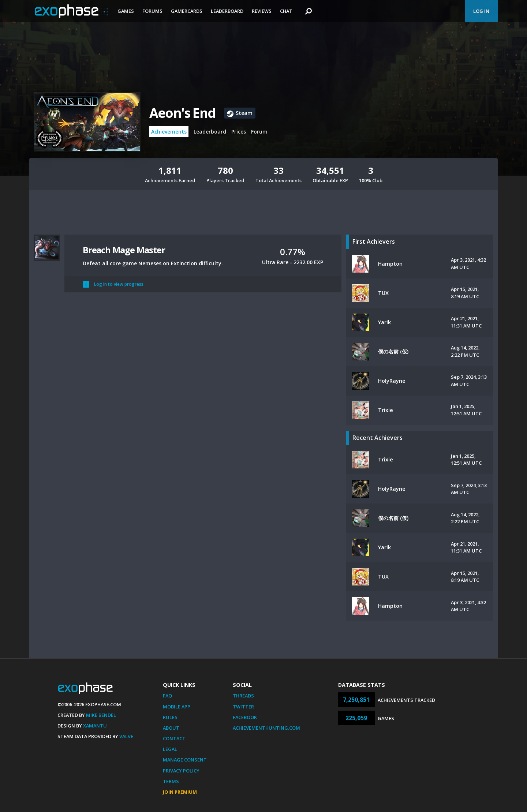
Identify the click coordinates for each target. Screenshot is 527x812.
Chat (286, 11)
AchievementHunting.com (266, 728)
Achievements (169, 132)
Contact (174, 738)
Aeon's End (182, 113)
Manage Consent (185, 760)
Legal (170, 749)
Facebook (245, 717)
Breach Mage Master (124, 250)
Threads (243, 696)
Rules (170, 717)
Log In (481, 11)
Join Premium (180, 792)
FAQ (167, 696)
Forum (259, 132)
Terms (171, 781)
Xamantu (95, 726)
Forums (152, 11)
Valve (126, 736)
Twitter (243, 707)
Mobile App (177, 707)
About (171, 728)
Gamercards (187, 11)
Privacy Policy (181, 771)
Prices (239, 132)
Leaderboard (227, 11)
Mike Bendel (101, 715)
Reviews (262, 11)
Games (126, 11)
